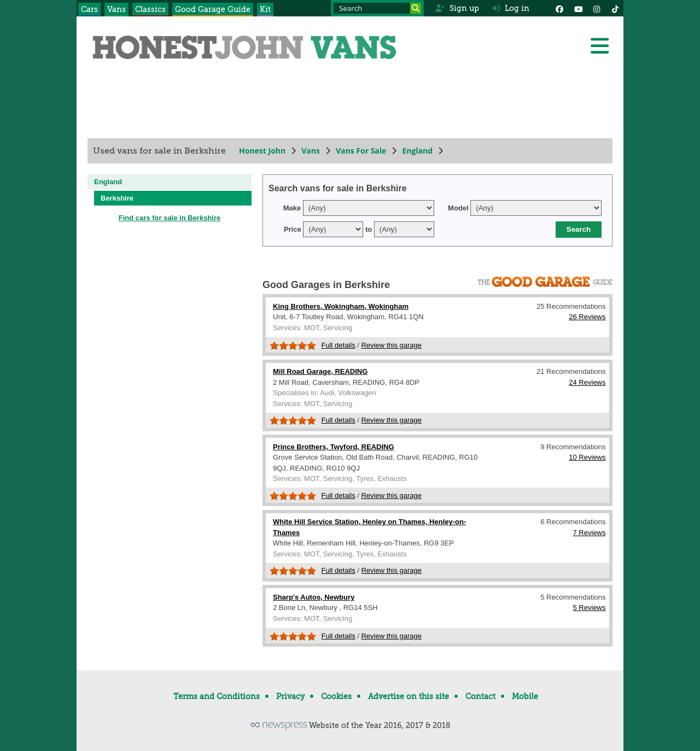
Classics (150, 9)
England (417, 151)
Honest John (262, 151)
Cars (89, 9)
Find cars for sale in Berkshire (170, 218)
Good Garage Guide (213, 9)
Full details (339, 345)
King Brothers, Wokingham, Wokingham (341, 306)
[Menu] (599, 46)
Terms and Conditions (217, 696)
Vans (116, 9)
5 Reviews (590, 608)
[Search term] (377, 8)
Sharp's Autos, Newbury (314, 597)
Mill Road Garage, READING (320, 371)
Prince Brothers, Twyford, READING (334, 447)
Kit (265, 9)
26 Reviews (587, 317)
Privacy (290, 696)
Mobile (525, 696)
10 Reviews (587, 457)
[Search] (416, 8)
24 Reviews (587, 382)
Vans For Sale (361, 151)
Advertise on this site (409, 696)
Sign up (457, 8)
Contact (480, 696)
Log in (511, 8)
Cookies (336, 696)
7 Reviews (590, 533)
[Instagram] (597, 8)
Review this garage (391, 345)
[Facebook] (559, 8)
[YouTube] (578, 8)
